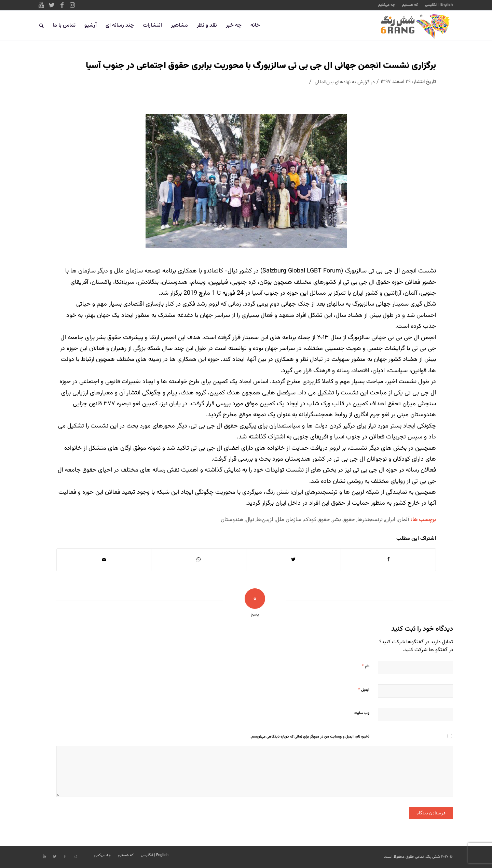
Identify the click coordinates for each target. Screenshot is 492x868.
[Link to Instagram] (72, 5)
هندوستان (232, 520)
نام (366, 666)
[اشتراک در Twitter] (293, 560)
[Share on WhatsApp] (199, 560)
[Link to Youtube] (41, 5)
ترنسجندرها (370, 520)
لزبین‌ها (265, 520)
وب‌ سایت (362, 713)
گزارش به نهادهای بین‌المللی (342, 82)
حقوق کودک (317, 520)
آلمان (404, 520)
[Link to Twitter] (52, 5)
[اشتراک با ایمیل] (104, 560)
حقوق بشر (344, 520)
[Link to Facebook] (62, 5)
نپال (250, 520)
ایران (390, 520)
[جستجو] (42, 26)
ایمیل (364, 690)
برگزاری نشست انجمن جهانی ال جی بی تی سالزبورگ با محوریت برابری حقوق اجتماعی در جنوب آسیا (261, 66)
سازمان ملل (289, 520)
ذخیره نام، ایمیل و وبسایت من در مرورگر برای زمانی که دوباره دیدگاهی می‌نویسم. (310, 737)
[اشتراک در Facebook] (388, 560)
